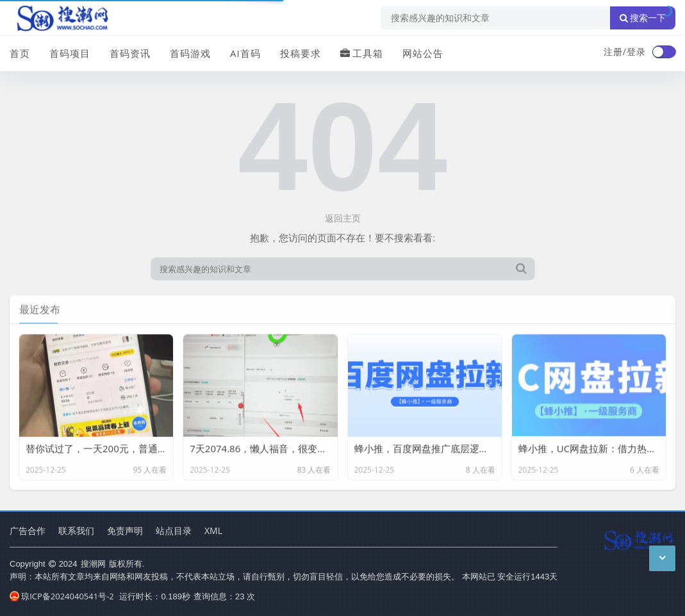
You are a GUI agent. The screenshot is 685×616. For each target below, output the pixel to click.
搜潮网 (93, 563)
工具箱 (362, 53)
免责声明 (125, 531)
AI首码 (245, 53)
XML (213, 531)
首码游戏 (190, 53)
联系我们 (76, 531)
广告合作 (28, 531)
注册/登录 (625, 52)
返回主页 (343, 218)
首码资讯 (130, 53)
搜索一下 (643, 18)
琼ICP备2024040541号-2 (62, 596)
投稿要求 (301, 53)
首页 (20, 53)
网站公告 (423, 53)
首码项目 (70, 53)
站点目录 (174, 531)
